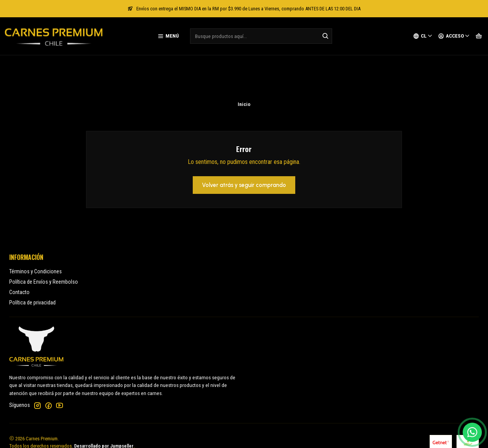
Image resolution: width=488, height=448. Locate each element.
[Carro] (479, 36)
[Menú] (168, 36)
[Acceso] (454, 36)
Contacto (19, 251)
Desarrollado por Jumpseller (104, 405)
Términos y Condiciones (36, 230)
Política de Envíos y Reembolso (44, 241)
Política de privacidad (32, 261)
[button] (244, 434)
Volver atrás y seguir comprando (244, 144)
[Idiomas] (423, 36)
